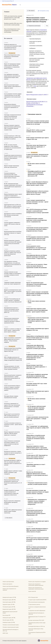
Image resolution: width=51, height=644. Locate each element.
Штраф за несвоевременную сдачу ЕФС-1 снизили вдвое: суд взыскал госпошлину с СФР (13, 291)
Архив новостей (32, 591)
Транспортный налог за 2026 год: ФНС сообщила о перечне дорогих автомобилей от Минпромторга (13, 206)
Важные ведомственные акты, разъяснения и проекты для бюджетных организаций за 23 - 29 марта (13, 482)
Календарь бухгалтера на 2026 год (37, 626)
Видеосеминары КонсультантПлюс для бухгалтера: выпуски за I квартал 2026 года (13, 350)
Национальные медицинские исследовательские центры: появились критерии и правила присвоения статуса (12, 321)
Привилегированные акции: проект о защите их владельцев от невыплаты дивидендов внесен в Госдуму (13, 196)
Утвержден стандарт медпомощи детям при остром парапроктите (12, 283)
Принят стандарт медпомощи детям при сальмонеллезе (12, 166)
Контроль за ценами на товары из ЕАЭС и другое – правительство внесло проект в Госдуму (13, 330)
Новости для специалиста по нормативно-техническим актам (36, 588)
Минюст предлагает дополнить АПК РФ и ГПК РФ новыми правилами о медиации (12, 433)
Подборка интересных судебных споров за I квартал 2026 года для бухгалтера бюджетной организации (12, 253)
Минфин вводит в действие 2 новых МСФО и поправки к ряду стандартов (13, 472)
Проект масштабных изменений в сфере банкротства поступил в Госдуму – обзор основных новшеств (13, 340)
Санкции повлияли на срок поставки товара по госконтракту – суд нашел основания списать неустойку (13, 274)
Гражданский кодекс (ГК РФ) (9, 597)
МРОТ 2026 (5, 633)
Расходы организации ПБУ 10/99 (36, 620)
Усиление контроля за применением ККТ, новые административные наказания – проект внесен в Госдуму (12, 175)
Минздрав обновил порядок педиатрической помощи (11, 397)
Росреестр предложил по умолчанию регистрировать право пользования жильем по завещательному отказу (13, 47)
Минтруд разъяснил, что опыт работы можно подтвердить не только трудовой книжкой (12, 368)
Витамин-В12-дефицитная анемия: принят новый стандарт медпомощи (13, 511)
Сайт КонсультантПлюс (7, 1)
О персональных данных (34, 604)
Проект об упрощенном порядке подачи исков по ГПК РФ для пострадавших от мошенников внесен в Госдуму (12, 66)
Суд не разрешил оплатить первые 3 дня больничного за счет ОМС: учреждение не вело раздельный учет (13, 96)
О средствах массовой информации (37, 611)
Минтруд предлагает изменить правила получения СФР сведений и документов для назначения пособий (13, 243)
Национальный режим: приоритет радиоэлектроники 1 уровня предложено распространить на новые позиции (13, 377)
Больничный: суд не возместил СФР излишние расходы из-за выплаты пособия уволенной (12, 416)
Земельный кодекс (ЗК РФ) (9, 618)
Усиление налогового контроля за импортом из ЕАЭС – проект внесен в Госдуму (13, 424)
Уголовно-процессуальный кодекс (11, 627)
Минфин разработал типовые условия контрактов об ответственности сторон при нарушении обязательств (12, 493)
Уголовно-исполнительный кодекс (11, 625)
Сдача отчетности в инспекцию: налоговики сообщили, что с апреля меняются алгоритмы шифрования (12, 443)
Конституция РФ (6, 615)
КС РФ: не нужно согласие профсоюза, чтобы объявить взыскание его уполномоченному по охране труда (13, 147)
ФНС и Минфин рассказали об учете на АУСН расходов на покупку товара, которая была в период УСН (13, 359)
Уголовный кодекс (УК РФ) (9, 607)
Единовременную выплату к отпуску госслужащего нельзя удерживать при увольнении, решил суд (12, 310)
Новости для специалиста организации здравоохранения (36, 585)
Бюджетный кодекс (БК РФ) (9, 609)
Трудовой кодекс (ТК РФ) (8, 604)
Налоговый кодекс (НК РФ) (9, 602)
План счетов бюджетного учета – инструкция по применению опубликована (12, 56)
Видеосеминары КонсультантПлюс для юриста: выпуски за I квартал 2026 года (13, 233)
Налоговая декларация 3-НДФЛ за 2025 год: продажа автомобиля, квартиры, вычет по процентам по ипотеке (13, 463)
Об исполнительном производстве (36, 602)
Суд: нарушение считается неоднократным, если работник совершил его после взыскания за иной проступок (12, 264)
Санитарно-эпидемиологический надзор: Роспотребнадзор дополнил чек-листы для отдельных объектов (13, 117)
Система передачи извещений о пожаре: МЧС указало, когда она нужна (12, 224)
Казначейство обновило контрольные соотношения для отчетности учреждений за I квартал (12, 107)
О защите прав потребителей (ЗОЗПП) (37, 600)
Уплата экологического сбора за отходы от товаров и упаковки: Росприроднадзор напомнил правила (12, 388)
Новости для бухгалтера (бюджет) (10, 586)
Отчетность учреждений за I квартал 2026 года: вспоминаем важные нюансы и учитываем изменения (12, 406)
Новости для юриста (7, 584)
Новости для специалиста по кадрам (37, 582)
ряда (35, 86)
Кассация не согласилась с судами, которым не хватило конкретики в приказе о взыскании (13, 453)
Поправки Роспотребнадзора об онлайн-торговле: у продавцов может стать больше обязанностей (13, 300)
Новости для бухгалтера (8, 582)
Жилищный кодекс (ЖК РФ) (9, 600)
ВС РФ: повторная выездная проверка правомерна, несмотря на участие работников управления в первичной (13, 186)
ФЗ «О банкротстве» (33, 597)
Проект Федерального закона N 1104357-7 (37, 95)
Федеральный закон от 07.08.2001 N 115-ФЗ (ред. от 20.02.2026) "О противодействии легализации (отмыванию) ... (37, 104)
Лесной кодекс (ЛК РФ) (8, 620)
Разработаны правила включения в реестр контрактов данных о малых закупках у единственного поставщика (13, 157)
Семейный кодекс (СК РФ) (9, 622)
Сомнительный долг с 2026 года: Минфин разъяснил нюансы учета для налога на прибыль (13, 137)
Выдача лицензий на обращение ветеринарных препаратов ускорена (12, 502)
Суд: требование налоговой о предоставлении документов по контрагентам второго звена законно (12, 77)
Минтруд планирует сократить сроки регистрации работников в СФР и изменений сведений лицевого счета (12, 128)
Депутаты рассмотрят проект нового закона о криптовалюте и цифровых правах (12, 86)
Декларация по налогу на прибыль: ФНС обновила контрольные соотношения (13, 215)
